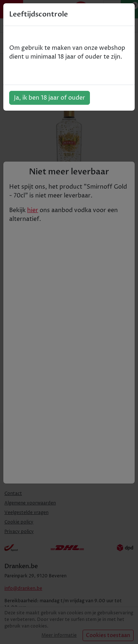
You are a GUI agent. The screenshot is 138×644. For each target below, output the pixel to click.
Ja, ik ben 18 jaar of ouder (50, 98)
